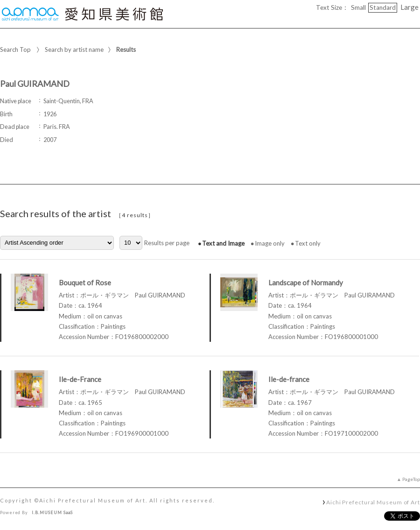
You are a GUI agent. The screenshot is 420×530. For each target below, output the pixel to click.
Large (409, 7)
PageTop (411, 479)
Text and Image (223, 243)
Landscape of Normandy (306, 283)
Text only (308, 243)
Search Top (15, 49)
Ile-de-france (289, 379)
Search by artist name (74, 49)
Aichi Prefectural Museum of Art (373, 502)
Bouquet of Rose (85, 283)
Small (358, 7)
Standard (383, 7)
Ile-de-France (80, 379)
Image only (270, 243)
